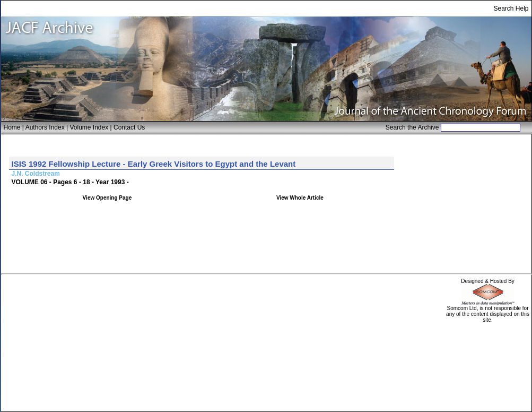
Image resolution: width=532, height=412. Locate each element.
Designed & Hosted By (488, 281)
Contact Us (129, 127)
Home (12, 127)
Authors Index (45, 127)
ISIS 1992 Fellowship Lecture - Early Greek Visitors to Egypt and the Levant (154, 164)
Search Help (511, 8)
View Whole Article (300, 198)
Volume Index (89, 127)
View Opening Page (107, 198)
